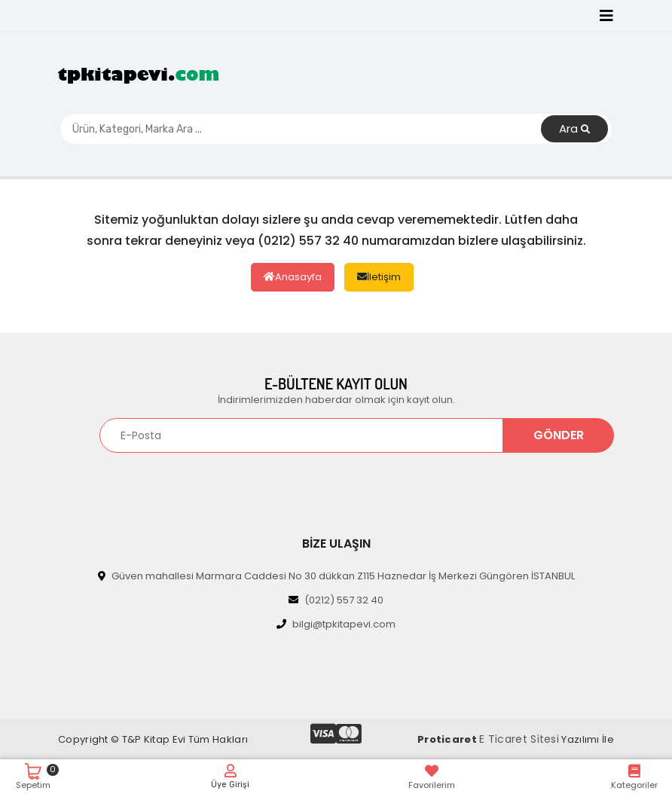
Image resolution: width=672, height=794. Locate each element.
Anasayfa (293, 277)
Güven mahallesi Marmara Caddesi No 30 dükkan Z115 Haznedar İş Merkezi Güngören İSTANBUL (336, 576)
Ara (574, 129)
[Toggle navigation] (606, 16)
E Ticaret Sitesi (519, 739)
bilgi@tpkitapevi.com (336, 624)
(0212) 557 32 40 (336, 600)
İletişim (379, 277)
